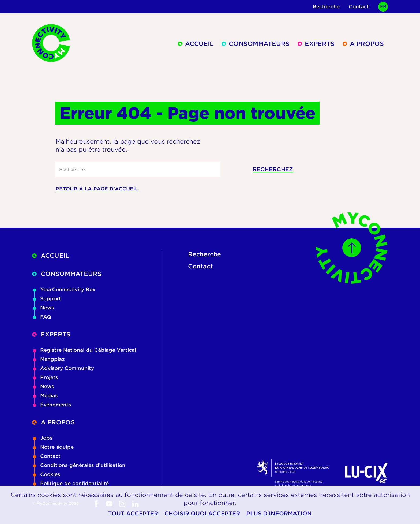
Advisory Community (63, 368)
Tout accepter (133, 514)
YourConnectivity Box (64, 289)
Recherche (326, 7)
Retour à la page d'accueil (97, 189)
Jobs (43, 438)
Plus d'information (279, 514)
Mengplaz (49, 359)
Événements (52, 405)
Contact (359, 7)
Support (47, 299)
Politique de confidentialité (71, 483)
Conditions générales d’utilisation (79, 465)
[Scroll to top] (352, 248)
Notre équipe (53, 447)
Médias (45, 396)
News (44, 308)
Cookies (47, 474)
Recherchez (273, 169)
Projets (46, 377)
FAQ (42, 317)
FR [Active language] (383, 7)
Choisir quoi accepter (202, 514)
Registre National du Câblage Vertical (85, 350)
